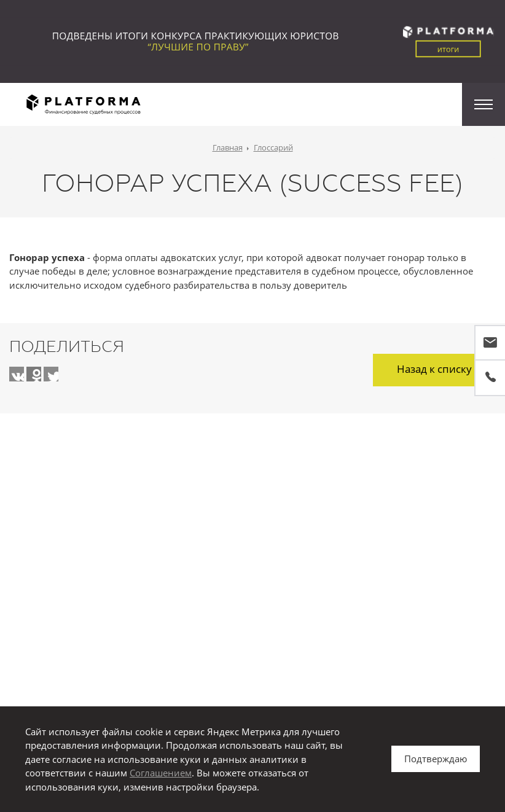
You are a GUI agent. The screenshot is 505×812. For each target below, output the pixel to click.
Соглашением (161, 773)
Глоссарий (273, 147)
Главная (228, 147)
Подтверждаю (436, 759)
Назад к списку (434, 369)
